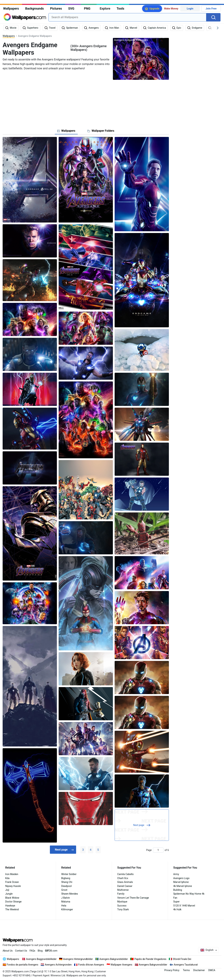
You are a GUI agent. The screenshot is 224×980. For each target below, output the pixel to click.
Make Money (171, 9)
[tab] (66, 131)
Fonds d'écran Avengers (91, 965)
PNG (87, 8)
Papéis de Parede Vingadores (150, 959)
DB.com (51, 951)
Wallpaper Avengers (121, 965)
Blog (40, 951)
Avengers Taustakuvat (186, 965)
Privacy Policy (172, 970)
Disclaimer (199, 970)
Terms (186, 970)
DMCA (212, 970)
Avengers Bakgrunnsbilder (153, 965)
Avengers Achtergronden (58, 965)
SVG (71, 8)
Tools (120, 8)
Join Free (211, 9)
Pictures (56, 8)
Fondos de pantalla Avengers (23, 965)
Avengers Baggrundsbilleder (41, 959)
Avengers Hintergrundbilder (78, 959)
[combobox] (127, 17)
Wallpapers (11, 8)
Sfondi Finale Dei (182, 959)
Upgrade (154, 9)
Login (190, 9)
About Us (8, 951)
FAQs (32, 951)
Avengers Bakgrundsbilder (114, 959)
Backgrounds (34, 8)
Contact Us (21, 951)
